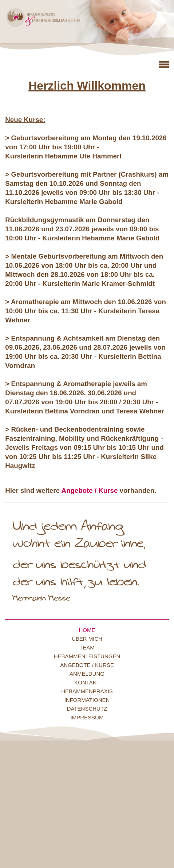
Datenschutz (87, 709)
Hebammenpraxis (87, 691)
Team (87, 647)
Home (87, 630)
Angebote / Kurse (90, 490)
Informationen (87, 700)
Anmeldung (87, 674)
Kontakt (87, 682)
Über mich (87, 639)
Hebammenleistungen (87, 656)
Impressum (87, 717)
